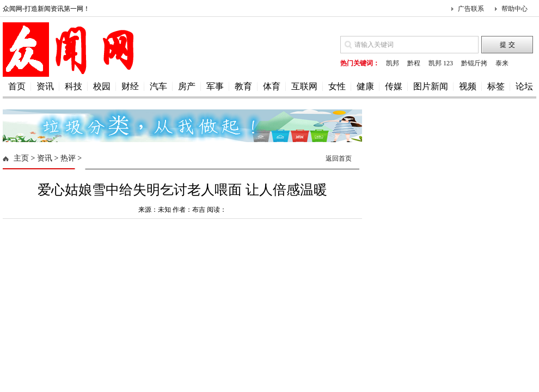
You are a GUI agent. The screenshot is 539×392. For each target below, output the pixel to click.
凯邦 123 (441, 63)
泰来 (502, 63)
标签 (496, 86)
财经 (130, 86)
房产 (187, 86)
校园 (102, 86)
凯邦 (393, 63)
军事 (215, 86)
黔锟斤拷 (474, 63)
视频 (468, 86)
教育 (243, 86)
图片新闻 (431, 86)
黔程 (414, 63)
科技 (73, 86)
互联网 (304, 86)
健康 (365, 86)
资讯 (45, 86)
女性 (337, 86)
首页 (17, 86)
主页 (21, 158)
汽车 (158, 86)
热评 (68, 158)
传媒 (394, 86)
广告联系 (471, 9)
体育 (272, 86)
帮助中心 (514, 9)
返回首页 (339, 158)
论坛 (524, 86)
